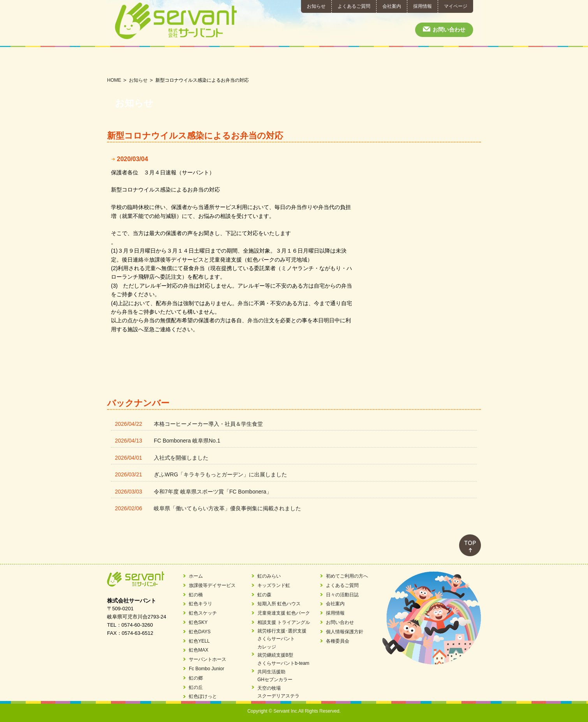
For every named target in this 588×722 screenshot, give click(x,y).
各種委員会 (338, 641)
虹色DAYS (200, 632)
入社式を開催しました (181, 458)
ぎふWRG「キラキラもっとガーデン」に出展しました (220, 474)
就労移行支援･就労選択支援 (294, 62)
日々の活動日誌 (460, 62)
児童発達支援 (211, 62)
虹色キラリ (201, 604)
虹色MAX (199, 650)
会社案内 (392, 6)
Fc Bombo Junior (207, 669)
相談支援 (253, 62)
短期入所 (170, 62)
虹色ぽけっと (203, 696)
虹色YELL (199, 641)
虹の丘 (196, 687)
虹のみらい (269, 576)
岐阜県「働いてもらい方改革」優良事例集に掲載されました (227, 508)
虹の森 (264, 595)
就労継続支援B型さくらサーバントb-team (283, 659)
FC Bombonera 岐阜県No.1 (187, 441)
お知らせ (316, 6)
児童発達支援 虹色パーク (284, 613)
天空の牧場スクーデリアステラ (278, 692)
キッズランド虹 (274, 585)
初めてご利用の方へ (419, 62)
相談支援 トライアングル (284, 622)
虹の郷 (196, 678)
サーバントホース (208, 659)
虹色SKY (198, 622)
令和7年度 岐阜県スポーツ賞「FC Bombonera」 (213, 492)
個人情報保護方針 (345, 632)
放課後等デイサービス (128, 62)
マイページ (456, 6)
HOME (114, 80)
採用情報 (423, 6)
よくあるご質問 (354, 6)
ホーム (196, 576)
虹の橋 (196, 595)
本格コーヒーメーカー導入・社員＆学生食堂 (208, 424)
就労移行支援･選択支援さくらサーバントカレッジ (282, 639)
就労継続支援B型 (335, 62)
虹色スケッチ (203, 613)
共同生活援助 (377, 62)
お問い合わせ (449, 30)
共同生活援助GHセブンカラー (275, 676)
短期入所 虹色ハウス (279, 604)
